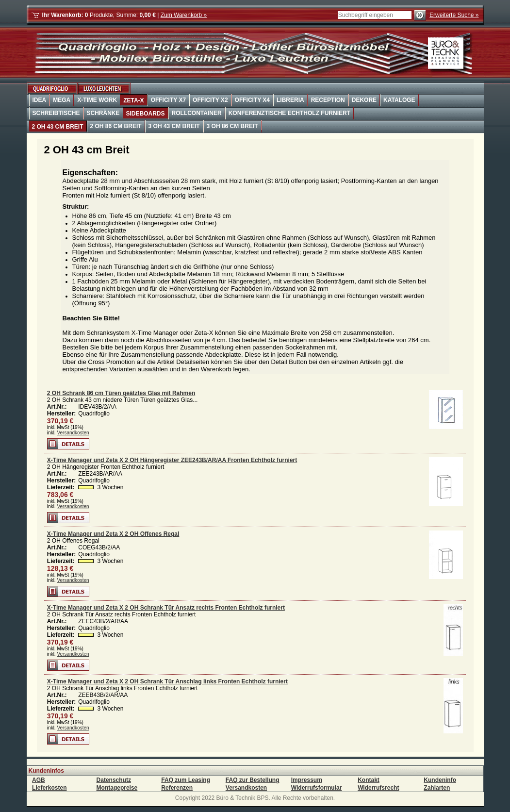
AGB (39, 780)
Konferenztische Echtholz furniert (289, 113)
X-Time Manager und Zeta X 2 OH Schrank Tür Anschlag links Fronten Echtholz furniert (167, 681)
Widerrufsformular (317, 788)
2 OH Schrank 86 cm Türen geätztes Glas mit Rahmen (121, 393)
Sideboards (146, 114)
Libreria (290, 100)
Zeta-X (133, 100)
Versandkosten (73, 433)
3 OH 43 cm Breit (174, 126)
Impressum (307, 780)
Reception (328, 100)
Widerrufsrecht (378, 788)
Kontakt (369, 780)
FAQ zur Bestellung (253, 780)
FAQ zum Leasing (186, 780)
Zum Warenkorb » (184, 15)
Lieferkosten (49, 788)
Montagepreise (117, 788)
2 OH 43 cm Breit (58, 127)
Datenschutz (114, 780)
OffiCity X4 (252, 100)
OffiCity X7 (168, 100)
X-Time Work (97, 100)
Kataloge (399, 100)
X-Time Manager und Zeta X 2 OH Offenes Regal (113, 534)
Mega (62, 100)
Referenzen (177, 788)
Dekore (364, 100)
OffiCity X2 (210, 100)
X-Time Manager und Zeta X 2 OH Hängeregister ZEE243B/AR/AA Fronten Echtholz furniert (172, 460)
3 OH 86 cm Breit (232, 126)
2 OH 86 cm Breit (116, 126)
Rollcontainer (197, 113)
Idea (40, 100)
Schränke (103, 113)
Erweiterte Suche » (454, 15)
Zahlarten (437, 788)
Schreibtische (56, 113)
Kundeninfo (440, 780)
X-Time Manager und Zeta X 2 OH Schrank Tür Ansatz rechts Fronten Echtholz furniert (166, 608)
